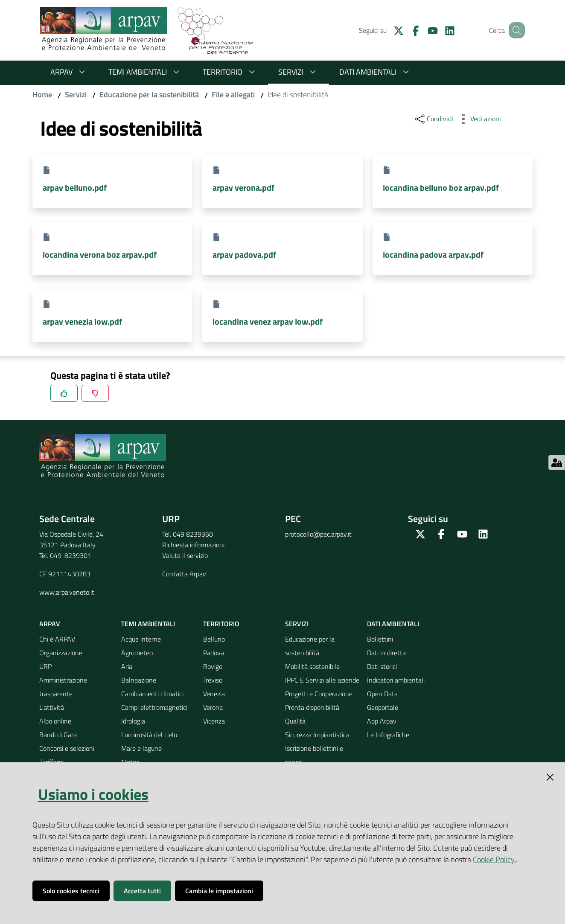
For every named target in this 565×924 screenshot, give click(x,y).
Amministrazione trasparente (63, 687)
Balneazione (139, 680)
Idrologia (133, 721)
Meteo (130, 762)
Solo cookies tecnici (71, 891)
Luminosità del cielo (149, 735)
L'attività (52, 707)
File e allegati (233, 94)
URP (45, 666)
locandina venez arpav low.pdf (268, 321)
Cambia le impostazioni (219, 891)
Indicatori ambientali (396, 680)
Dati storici (382, 666)
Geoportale (383, 707)
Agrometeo (137, 653)
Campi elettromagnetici (154, 707)
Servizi (299, 72)
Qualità (295, 721)
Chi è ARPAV (57, 639)
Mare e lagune (141, 748)
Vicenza (214, 721)
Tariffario (51, 762)
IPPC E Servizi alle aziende (322, 680)
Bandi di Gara (58, 735)
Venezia (214, 694)
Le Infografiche (388, 735)
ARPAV (69, 72)
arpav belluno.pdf (75, 187)
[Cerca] (515, 30)
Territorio (230, 72)
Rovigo (213, 666)
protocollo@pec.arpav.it (318, 534)
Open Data (382, 694)
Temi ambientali (145, 72)
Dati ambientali (376, 72)
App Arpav (382, 721)
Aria (127, 666)
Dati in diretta (386, 653)
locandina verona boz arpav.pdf (100, 254)
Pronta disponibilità (312, 707)
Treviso (213, 680)
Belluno (214, 639)
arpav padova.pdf (244, 254)
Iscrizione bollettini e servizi (314, 755)
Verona (213, 707)
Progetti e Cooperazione (319, 694)
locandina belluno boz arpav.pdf (441, 187)
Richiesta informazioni (193, 545)
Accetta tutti (142, 891)
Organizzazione (61, 653)
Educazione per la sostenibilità (149, 94)
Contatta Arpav (184, 574)
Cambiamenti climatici (152, 694)
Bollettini (380, 639)
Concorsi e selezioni (67, 748)
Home (42, 94)
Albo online (55, 721)
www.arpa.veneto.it (67, 592)
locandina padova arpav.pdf (433, 254)
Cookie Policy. (494, 859)
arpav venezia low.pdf (82, 321)
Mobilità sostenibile (312, 666)
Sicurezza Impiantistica (317, 735)
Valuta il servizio (185, 555)
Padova (214, 653)
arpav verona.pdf (243, 187)
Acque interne (141, 639)
